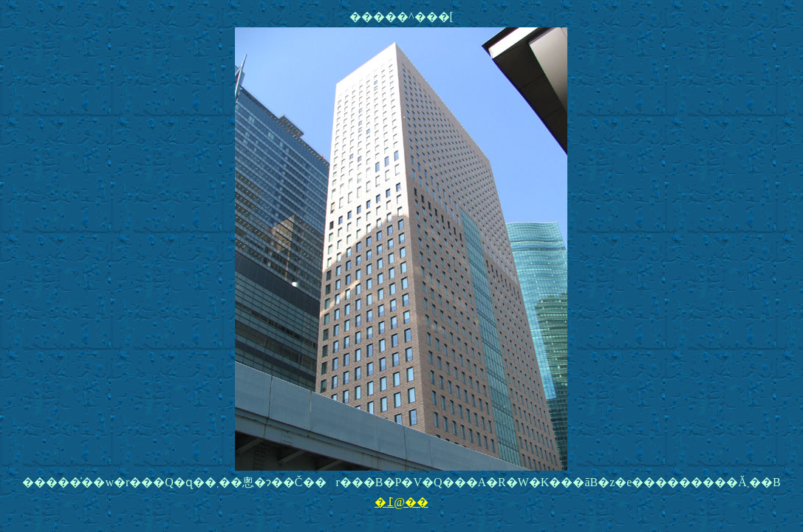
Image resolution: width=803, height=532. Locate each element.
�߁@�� (401, 502)
